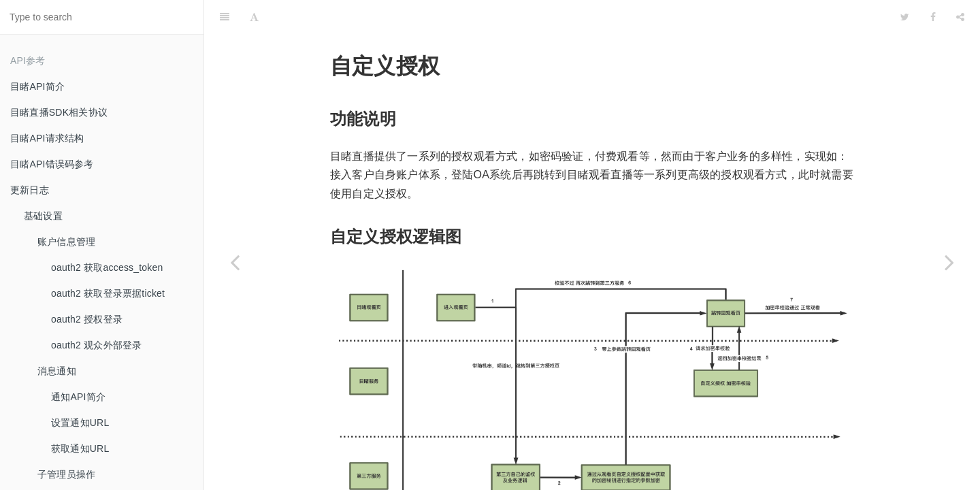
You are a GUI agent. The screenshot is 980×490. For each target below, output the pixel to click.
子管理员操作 (66, 474)
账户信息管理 (66, 242)
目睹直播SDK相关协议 (59, 112)
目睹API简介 (37, 86)
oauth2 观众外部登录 (96, 345)
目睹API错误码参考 (52, 164)
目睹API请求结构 (47, 138)
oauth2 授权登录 (87, 319)
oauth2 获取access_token (107, 267)
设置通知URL (80, 423)
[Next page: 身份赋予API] (949, 262)
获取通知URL (80, 448)
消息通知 (57, 371)
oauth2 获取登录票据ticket (108, 293)
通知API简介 (78, 397)
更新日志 (30, 190)
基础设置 (43, 216)
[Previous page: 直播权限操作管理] (235, 262)
